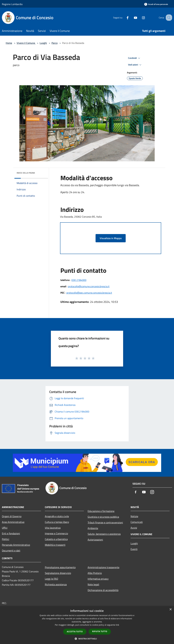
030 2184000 (79, 280)
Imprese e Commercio (56, 533)
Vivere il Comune (26, 43)
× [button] (170, 610)
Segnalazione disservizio (58, 573)
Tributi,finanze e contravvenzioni (105, 522)
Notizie (134, 516)
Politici (6, 539)
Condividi (135, 58)
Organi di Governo (12, 516)
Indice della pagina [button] (26, 173)
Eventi (134, 549)
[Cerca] (168, 18)
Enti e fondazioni (11, 533)
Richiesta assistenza (56, 584)
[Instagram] (140, 18)
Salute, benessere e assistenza (104, 534)
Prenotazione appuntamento (60, 567)
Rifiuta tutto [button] (100, 631)
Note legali (93, 584)
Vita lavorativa (53, 528)
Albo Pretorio (95, 573)
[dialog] (87, 625)
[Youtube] (132, 18)
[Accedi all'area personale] (156, 4)
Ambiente (93, 528)
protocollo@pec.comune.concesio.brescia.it (89, 293)
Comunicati (137, 522)
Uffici (5, 528)
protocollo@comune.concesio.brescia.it (89, 286)
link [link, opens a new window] (118, 625)
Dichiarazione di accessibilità (103, 590)
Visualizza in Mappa (111, 238)
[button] (87, 639)
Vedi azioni (135, 65)
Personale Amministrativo (16, 545)
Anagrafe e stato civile (57, 516)
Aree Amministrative (13, 522)
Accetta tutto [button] (75, 632)
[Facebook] (124, 18)
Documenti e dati (11, 551)
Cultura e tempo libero (57, 522)
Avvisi (134, 528)
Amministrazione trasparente (103, 567)
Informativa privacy (98, 579)
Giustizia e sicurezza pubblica (103, 517)
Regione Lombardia (12, 4)
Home (9, 43)
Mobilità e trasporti (55, 545)
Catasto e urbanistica (56, 539)
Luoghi (43, 43)
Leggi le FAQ (52, 579)
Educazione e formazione (101, 511)
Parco (55, 43)
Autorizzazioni (95, 540)
